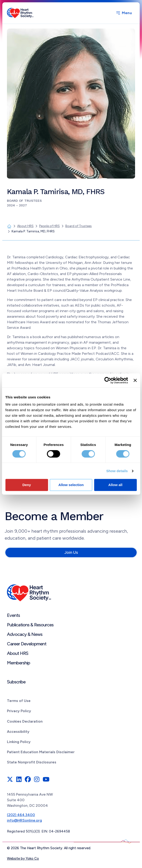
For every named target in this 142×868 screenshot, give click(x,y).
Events (13, 615)
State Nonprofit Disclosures (32, 762)
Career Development (27, 644)
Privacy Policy (19, 711)
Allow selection (71, 485)
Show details (117, 471)
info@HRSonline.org (24, 820)
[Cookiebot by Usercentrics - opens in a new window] (108, 380)
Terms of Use (19, 701)
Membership (19, 663)
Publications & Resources (30, 625)
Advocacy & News (25, 634)
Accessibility (18, 732)
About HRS (18, 653)
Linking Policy (19, 742)
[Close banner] (135, 380)
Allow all (115, 485)
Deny (27, 485)
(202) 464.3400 (21, 815)
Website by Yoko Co (23, 858)
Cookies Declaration (25, 721)
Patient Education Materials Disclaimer (41, 752)
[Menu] (124, 13)
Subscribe (16, 682)
